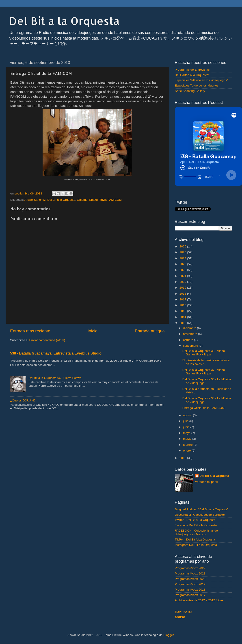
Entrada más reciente (30, 331)
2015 (183, 311)
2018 (183, 294)
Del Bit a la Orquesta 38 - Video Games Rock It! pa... (204, 353)
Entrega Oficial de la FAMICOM (203, 408)
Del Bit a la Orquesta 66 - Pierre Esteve (55, 378)
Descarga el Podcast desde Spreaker (200, 515)
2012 (183, 458)
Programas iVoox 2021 (190, 573)
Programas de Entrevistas (192, 70)
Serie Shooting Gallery (190, 91)
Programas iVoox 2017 (190, 595)
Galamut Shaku (87, 200)
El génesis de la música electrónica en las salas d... (206, 362)
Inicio (93, 331)
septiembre (191, 346)
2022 (183, 270)
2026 (183, 246)
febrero (188, 445)
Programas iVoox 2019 (190, 584)
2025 (183, 252)
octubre (189, 340)
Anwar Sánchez (35, 200)
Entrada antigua (150, 331)
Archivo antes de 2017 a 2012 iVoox (199, 600)
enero (187, 451)
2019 (183, 288)
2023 (183, 264)
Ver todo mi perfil (206, 482)
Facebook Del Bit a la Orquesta (196, 525)
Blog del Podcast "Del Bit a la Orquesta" (202, 509)
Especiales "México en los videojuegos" (201, 80)
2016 (183, 305)
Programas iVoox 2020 (190, 579)
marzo (188, 439)
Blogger (169, 635)
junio (187, 427)
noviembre (191, 334)
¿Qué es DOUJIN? (23, 400)
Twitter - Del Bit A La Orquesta (195, 520)
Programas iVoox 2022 (190, 568)
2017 (183, 299)
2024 (183, 258)
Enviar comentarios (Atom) (47, 340)
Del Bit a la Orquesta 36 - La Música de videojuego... (207, 381)
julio (186, 421)
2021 (183, 276)
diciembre (190, 328)
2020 (183, 282)
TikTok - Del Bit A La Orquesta (195, 539)
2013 (183, 323)
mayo (187, 433)
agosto (188, 415)
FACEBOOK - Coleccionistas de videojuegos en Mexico (196, 532)
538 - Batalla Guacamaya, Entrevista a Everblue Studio (56, 353)
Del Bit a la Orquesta (64, 21)
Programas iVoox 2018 (190, 590)
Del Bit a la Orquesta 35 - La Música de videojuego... (207, 400)
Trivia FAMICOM (111, 200)
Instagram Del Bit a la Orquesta (196, 545)
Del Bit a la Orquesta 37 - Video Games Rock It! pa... (204, 372)
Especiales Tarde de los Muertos (197, 86)
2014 (183, 317)
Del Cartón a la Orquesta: (192, 75)
